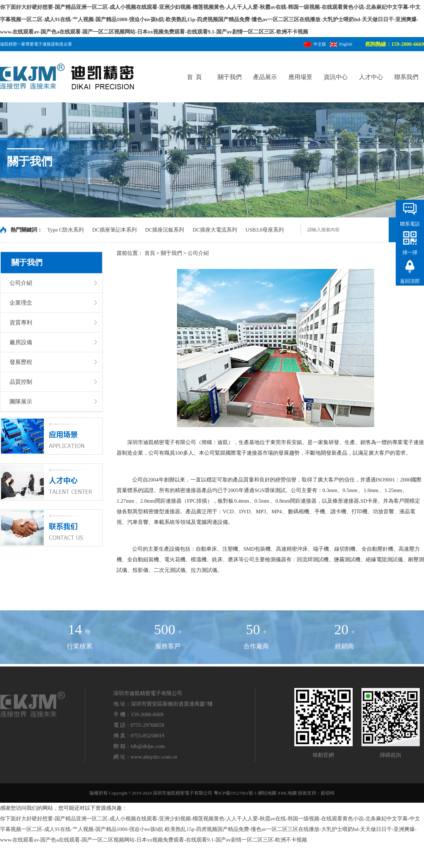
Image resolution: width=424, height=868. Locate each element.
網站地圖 (267, 793)
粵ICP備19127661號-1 (235, 793)
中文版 (315, 44)
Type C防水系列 (66, 230)
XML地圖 (287, 793)
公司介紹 (198, 253)
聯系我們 (406, 77)
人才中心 (371, 77)
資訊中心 (336, 77)
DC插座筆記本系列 (115, 230)
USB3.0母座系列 (265, 230)
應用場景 (300, 77)
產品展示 (265, 77)
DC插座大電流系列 (216, 230)
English (341, 44)
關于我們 (230, 77)
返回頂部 (410, 281)
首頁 (150, 253)
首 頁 (195, 77)
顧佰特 (328, 793)
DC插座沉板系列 (166, 230)
